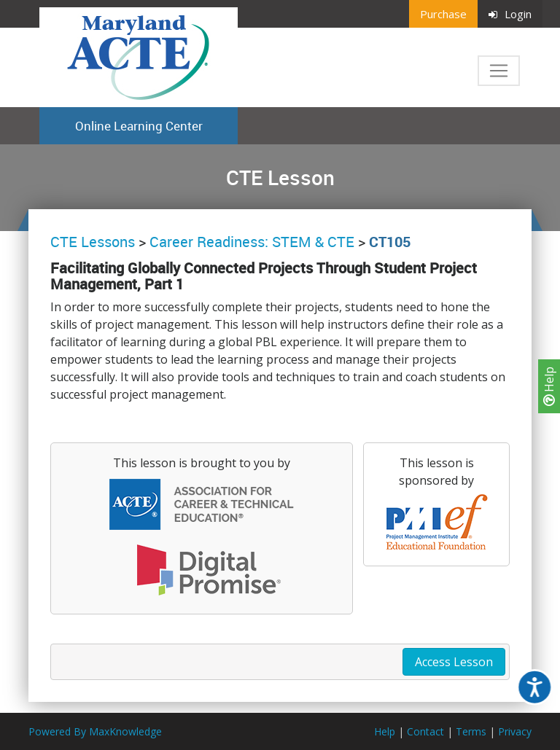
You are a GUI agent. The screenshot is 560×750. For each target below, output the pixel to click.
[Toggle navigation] (499, 71)
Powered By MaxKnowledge (95, 731)
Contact (425, 731)
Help (549, 386)
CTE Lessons (93, 242)
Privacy (515, 731)
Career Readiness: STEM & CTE (252, 242)
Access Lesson (454, 662)
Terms (471, 731)
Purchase (443, 14)
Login (510, 14)
